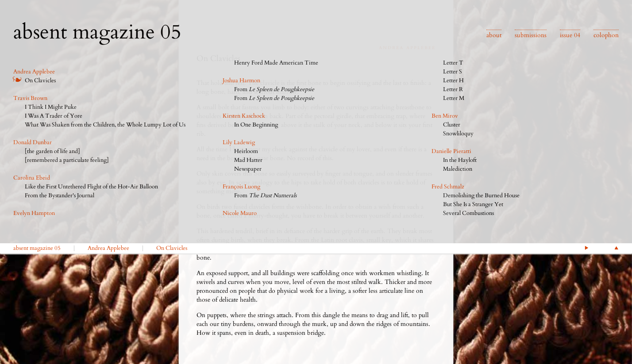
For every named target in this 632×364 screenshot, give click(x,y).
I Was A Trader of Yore (54, 116)
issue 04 (570, 35)
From (274, 89)
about (494, 35)
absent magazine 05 (37, 248)
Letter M (454, 98)
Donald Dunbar (33, 142)
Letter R (453, 89)
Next (586, 248)
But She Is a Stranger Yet (473, 204)
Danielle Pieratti (451, 151)
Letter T (453, 63)
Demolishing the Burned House (481, 195)
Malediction (458, 169)
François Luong (241, 187)
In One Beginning (256, 125)
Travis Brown (30, 98)
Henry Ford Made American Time (276, 63)
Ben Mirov (445, 116)
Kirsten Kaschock (244, 116)
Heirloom (246, 151)
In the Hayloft (460, 160)
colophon (606, 35)
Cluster (452, 125)
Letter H (453, 80)
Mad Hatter (248, 160)
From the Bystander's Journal (60, 195)
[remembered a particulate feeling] (67, 160)
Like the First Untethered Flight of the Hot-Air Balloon (91, 187)
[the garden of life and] (52, 151)
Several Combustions (468, 213)
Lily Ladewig (239, 142)
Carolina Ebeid (32, 178)
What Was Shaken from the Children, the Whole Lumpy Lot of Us (105, 125)
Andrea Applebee (34, 72)
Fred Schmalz (448, 187)
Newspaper (248, 169)
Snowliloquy (458, 134)
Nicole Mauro (240, 213)
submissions (531, 35)
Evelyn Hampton (34, 213)
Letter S (453, 72)
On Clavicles (40, 80)
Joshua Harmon (241, 80)
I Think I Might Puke (51, 107)
